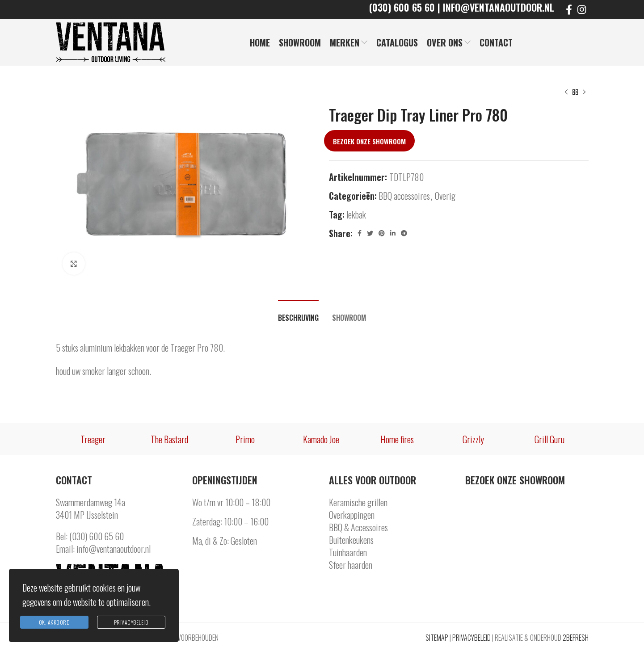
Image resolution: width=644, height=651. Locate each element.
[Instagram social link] (582, 9)
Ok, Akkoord (55, 622)
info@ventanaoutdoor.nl (114, 549)
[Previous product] (566, 92)
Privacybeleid (131, 622)
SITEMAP (437, 638)
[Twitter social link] (370, 233)
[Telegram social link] (404, 233)
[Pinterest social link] (382, 233)
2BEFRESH (576, 638)
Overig (445, 196)
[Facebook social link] (569, 9)
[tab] (298, 313)
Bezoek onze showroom (369, 141)
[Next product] (584, 92)
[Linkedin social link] (393, 233)
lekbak (356, 214)
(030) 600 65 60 (97, 536)
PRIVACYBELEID (471, 638)
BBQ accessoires (404, 196)
